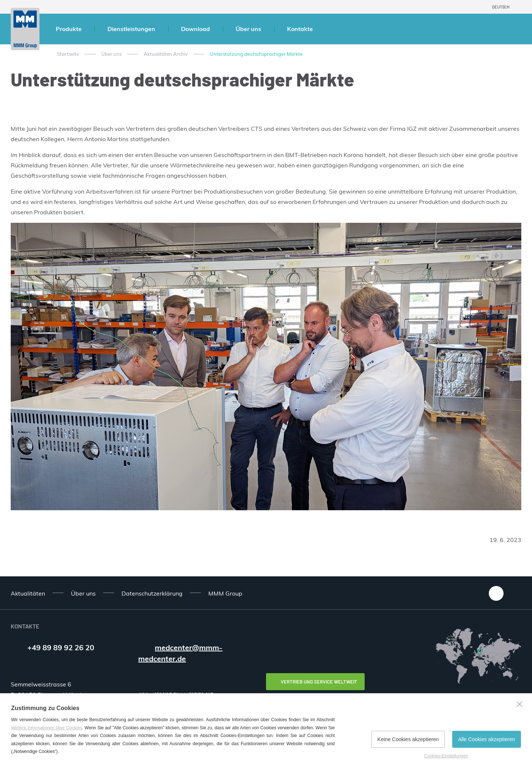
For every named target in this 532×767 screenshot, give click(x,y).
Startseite (68, 54)
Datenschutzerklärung (152, 593)
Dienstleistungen (131, 29)
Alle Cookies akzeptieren (487, 739)
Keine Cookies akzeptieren (408, 739)
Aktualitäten (28, 593)
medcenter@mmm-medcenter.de (180, 653)
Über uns (248, 29)
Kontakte (300, 29)
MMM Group (225, 593)
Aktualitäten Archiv (166, 54)
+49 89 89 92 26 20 (61, 647)
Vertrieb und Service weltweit (319, 682)
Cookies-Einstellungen (446, 756)
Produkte (69, 29)
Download (195, 29)
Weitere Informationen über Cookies (47, 728)
